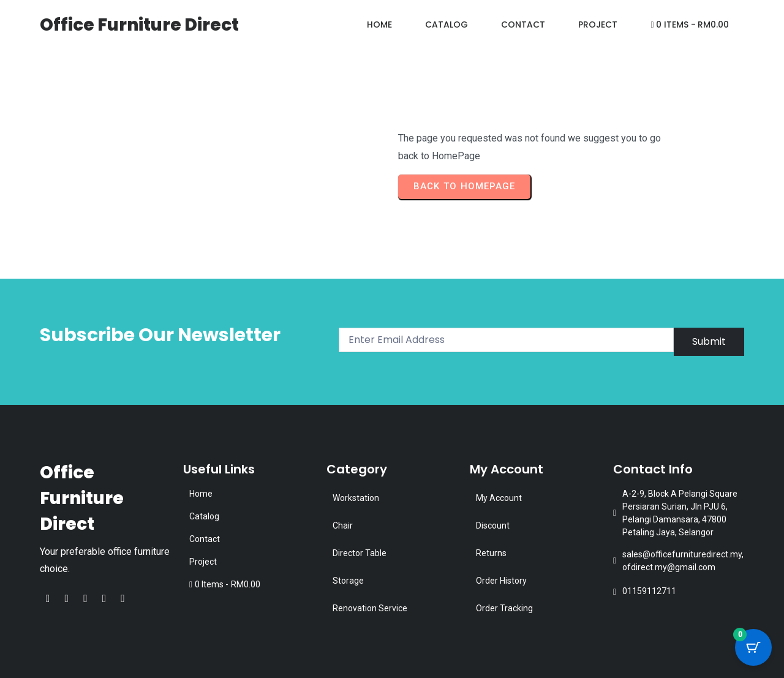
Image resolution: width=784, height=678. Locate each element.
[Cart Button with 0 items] (753, 647)
